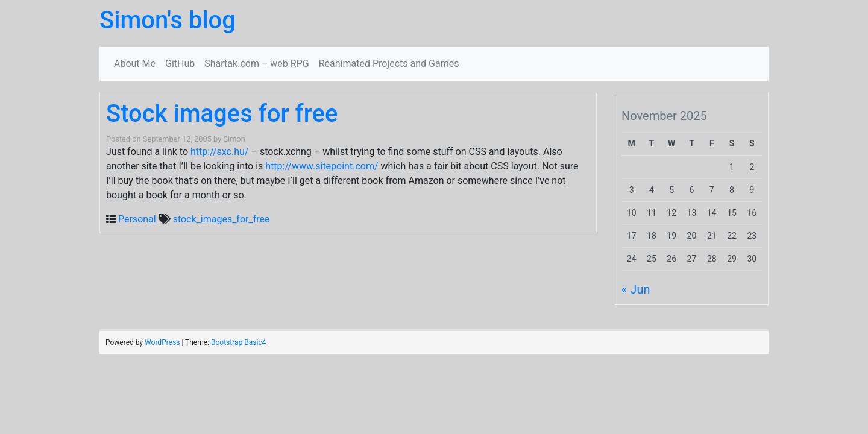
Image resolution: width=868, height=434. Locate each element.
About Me (135, 64)
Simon (234, 139)
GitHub (180, 64)
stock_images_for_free (222, 219)
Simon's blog (168, 20)
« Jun (636, 289)
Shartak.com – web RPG (256, 64)
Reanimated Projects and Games (389, 64)
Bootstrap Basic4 (238, 342)
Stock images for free (222, 114)
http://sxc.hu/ (219, 152)
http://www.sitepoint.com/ (322, 166)
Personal (137, 219)
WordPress (162, 342)
